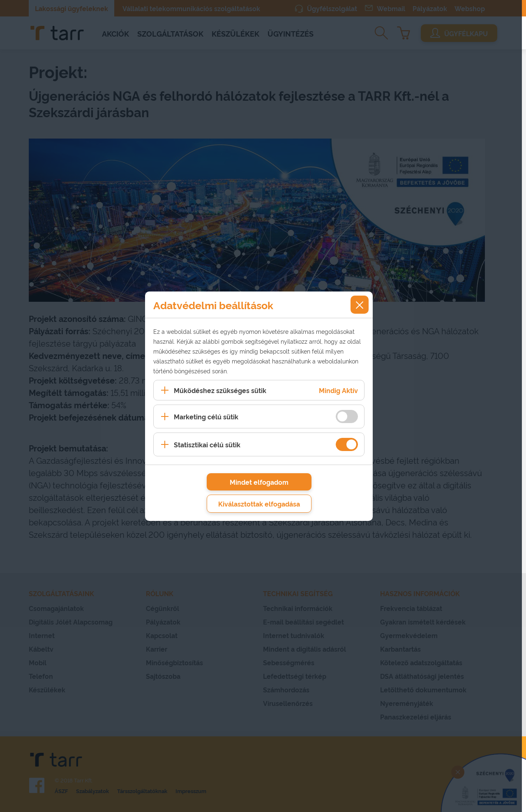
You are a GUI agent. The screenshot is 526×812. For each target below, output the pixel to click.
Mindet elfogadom (259, 482)
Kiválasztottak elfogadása (259, 504)
